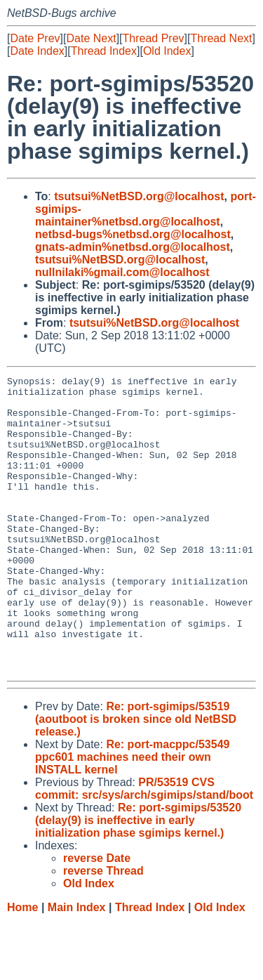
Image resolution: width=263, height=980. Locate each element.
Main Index (77, 966)
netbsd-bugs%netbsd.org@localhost (133, 234)
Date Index (37, 51)
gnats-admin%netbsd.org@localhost (133, 247)
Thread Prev (154, 38)
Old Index (167, 51)
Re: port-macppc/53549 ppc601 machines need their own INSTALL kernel (132, 816)
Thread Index (104, 51)
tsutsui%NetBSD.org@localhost (139, 196)
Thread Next (221, 38)
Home (22, 966)
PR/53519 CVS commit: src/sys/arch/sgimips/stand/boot (144, 848)
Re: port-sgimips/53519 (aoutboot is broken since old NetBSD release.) (136, 778)
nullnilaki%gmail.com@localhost (122, 272)
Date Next (91, 38)
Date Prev (35, 38)
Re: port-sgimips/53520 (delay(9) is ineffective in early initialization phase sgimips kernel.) (138, 879)
